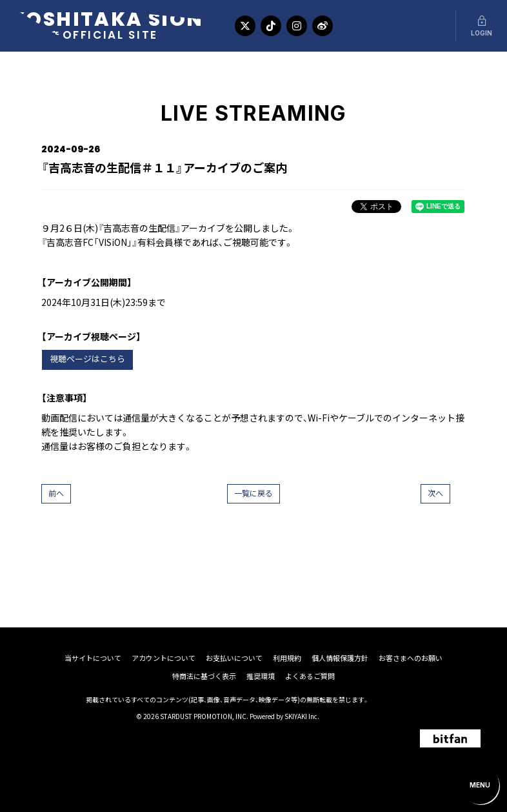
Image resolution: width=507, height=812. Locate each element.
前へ (56, 493)
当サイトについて (93, 658)
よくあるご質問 (310, 676)
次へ (435, 493)
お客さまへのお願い (411, 658)
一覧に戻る (253, 493)
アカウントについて (164, 658)
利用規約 (287, 658)
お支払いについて (234, 658)
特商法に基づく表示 (204, 676)
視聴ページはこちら (87, 359)
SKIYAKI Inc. (302, 716)
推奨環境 (261, 676)
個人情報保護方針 (340, 658)
